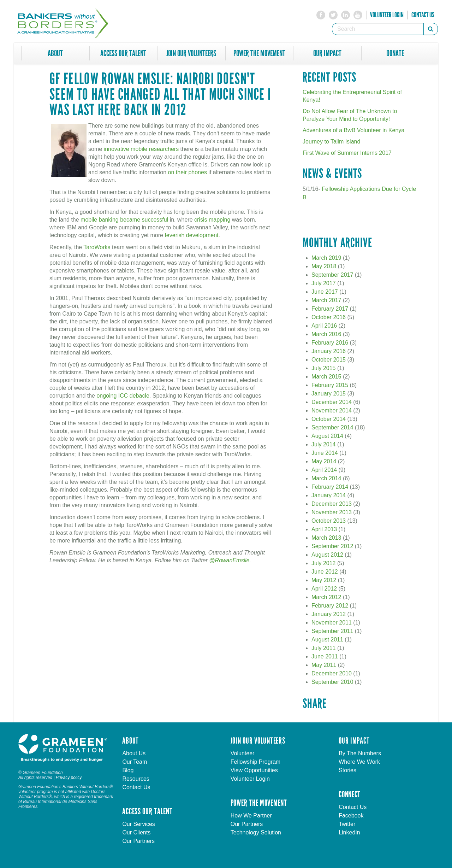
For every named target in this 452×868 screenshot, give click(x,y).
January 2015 (329, 394)
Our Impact (327, 53)
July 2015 (324, 368)
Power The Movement (259, 53)
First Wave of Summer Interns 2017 (347, 153)
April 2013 (324, 529)
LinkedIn (349, 832)
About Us (134, 753)
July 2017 (324, 283)
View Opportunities (254, 770)
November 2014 (332, 410)
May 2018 (324, 266)
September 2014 (332, 427)
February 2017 (330, 309)
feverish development (191, 235)
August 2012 (327, 555)
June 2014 (325, 453)
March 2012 (326, 597)
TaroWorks (97, 247)
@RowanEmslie (229, 560)
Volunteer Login (387, 15)
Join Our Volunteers (191, 53)
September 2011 (332, 631)
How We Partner (251, 816)
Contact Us (423, 15)
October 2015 (329, 360)
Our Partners (138, 841)
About (55, 53)
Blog (128, 770)
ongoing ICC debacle (123, 396)
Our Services (138, 824)
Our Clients (136, 832)
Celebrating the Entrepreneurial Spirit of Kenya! (352, 96)
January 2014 (329, 495)
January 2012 (329, 614)
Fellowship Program (255, 762)
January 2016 (329, 351)
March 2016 (326, 334)
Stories (347, 770)
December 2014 (332, 402)
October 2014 (329, 419)
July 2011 (324, 648)
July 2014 (324, 444)
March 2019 (326, 258)
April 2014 (324, 470)
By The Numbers (360, 753)
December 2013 (332, 504)
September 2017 (332, 275)
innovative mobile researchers (141, 149)
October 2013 (329, 521)
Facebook (351, 816)
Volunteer (243, 753)
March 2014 (326, 478)
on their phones (188, 172)
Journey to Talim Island (331, 142)
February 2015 (330, 385)
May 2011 (324, 665)
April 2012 (324, 589)
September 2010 (332, 682)
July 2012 (324, 563)
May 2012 (324, 580)
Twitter (347, 824)
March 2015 (326, 377)
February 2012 (330, 606)
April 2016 (324, 326)
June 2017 (325, 292)
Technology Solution (256, 832)
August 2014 (327, 436)
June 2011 (325, 656)
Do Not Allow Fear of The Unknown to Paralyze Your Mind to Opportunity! (350, 115)
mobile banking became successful (124, 220)
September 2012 (332, 546)
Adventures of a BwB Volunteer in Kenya (353, 130)
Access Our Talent (123, 53)
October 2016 (329, 317)
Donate (395, 53)
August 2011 (327, 640)
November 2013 (332, 512)
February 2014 (330, 487)
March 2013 (326, 538)
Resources (136, 779)
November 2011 (332, 623)
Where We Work (359, 762)
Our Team (135, 762)
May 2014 (324, 461)
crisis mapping (212, 220)
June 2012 (325, 572)
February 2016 (330, 343)
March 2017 (326, 300)
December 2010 (332, 673)
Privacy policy (69, 778)
